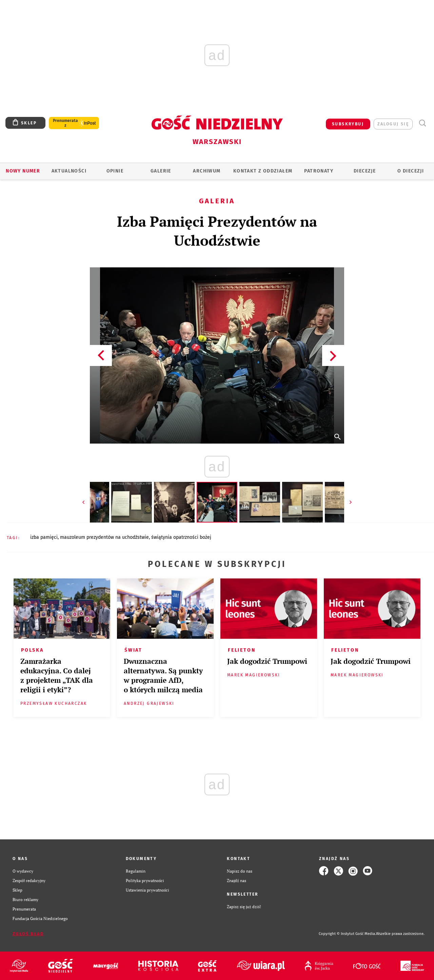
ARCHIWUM (207, 171)
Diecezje (365, 171)
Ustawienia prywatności (147, 890)
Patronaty (319, 171)
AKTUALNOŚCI (69, 171)
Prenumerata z (65, 123)
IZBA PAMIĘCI (44, 537)
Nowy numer (23, 171)
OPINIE (115, 171)
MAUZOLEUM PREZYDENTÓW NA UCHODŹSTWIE (104, 537)
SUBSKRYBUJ (348, 124)
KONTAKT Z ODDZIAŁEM (263, 171)
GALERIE (161, 171)
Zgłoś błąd (28, 934)
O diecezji (411, 171)
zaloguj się (393, 124)
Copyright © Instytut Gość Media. (347, 934)
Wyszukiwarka (422, 123)
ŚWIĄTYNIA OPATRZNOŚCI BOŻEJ (181, 537)
